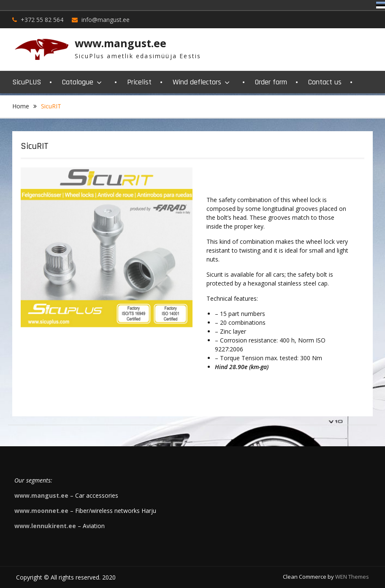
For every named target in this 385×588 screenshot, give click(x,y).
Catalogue (78, 82)
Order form (271, 82)
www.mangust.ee (121, 43)
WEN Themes (352, 577)
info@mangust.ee (106, 20)
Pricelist (139, 82)
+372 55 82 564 (42, 20)
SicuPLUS (27, 82)
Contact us (325, 82)
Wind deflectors (197, 82)
